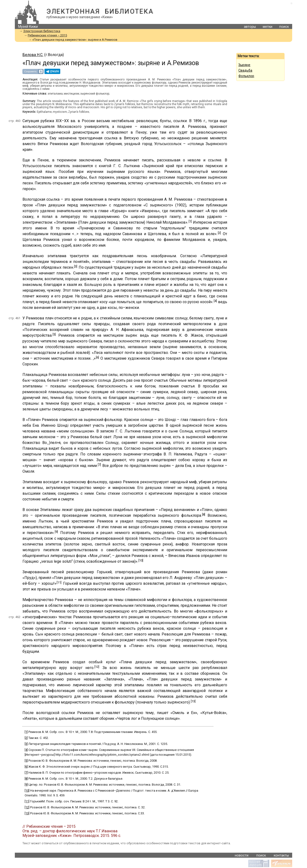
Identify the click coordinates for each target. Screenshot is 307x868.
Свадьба (245, 70)
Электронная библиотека (100, 11)
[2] (219, 233)
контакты (281, 855)
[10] (141, 560)
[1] (190, 221)
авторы (250, 27)
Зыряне (244, 65)
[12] (97, 667)
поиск (284, 27)
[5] (54, 334)
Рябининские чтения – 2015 (47, 35)
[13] (193, 701)
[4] (215, 301)
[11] (59, 582)
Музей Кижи (28, 27)
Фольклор (246, 76)
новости (242, 855)
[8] (204, 514)
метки (268, 27)
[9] (56, 532)
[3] (76, 266)
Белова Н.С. (33, 55)
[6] (97, 357)
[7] (99, 465)
